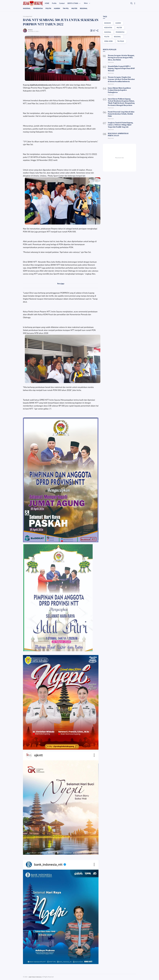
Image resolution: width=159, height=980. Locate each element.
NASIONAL (27, 8)
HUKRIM (58, 8)
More (90, 3)
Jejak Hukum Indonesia (35, 977)
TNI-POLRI (121, 42)
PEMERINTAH (38, 8)
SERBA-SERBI (109, 42)
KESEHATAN (108, 28)
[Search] (132, 3)
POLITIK (49, 8)
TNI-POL (67, 8)
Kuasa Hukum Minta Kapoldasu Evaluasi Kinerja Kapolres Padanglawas (121, 86)
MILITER (76, 8)
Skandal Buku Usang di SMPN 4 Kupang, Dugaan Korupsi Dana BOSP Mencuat (121, 67)
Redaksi (31, 30)
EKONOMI (108, 23)
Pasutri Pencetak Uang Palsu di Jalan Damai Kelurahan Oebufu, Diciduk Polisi (121, 106)
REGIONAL (85, 8)
